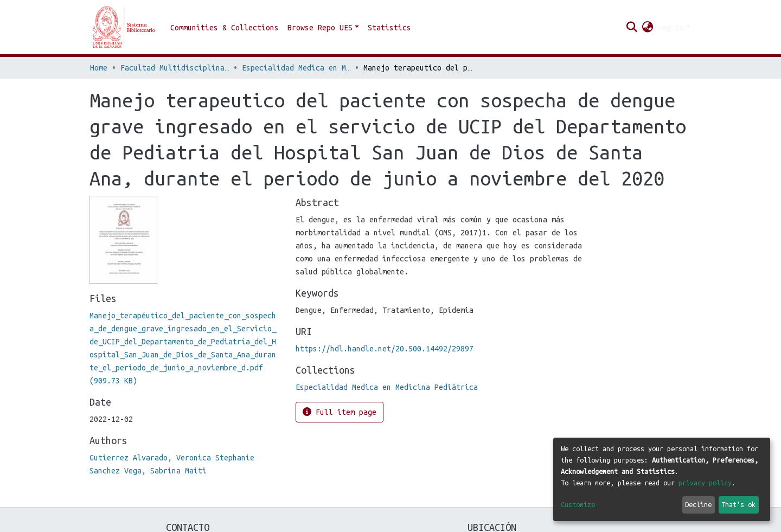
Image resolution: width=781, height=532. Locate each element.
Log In (671, 28)
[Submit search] (632, 28)
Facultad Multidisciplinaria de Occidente (175, 68)
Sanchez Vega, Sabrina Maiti (148, 471)
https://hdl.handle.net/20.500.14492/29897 (385, 349)
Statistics (389, 28)
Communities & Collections (225, 28)
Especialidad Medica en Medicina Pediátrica (296, 68)
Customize (578, 504)
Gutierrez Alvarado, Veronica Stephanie (172, 458)
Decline (698, 504)
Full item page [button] (340, 412)
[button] (648, 28)
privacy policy (705, 483)
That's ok (738, 504)
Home (99, 68)
